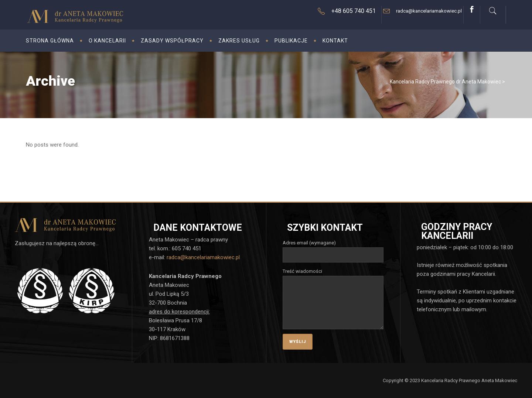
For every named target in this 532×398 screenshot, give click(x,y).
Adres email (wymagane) (333, 249)
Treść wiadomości (333, 276)
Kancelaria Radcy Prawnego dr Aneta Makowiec (445, 82)
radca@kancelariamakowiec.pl (203, 257)
